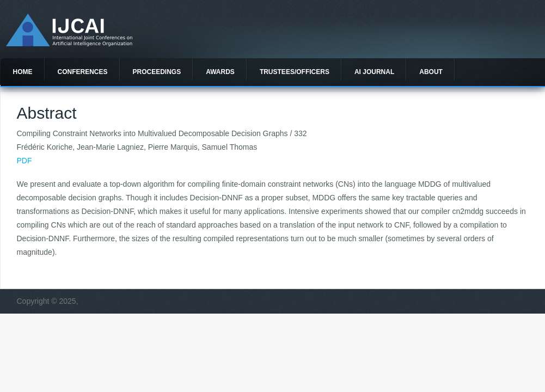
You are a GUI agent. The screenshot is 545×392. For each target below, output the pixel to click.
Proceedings (157, 72)
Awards (220, 72)
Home (23, 72)
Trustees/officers (295, 72)
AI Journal (374, 72)
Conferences (83, 72)
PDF (25, 161)
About (431, 72)
